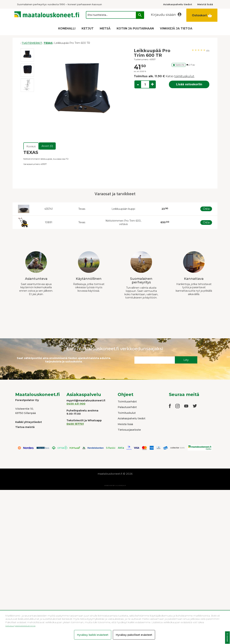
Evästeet (227, 638)
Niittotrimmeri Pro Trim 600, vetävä (123, 222)
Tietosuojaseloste (129, 430)
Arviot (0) (47, 146)
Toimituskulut (127, 413)
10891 (49, 222)
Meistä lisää (125, 424)
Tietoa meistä (25, 427)
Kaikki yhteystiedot (29, 422)
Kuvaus (31, 146)
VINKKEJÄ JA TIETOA (176, 28)
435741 (49, 209)
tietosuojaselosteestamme (20, 626)
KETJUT (88, 28)
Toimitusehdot (127, 402)
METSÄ (105, 28)
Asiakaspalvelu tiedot (132, 418)
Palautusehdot (127, 407)
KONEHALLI (67, 28)
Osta (206, 209)
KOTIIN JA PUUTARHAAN (135, 28)
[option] (27, 55)
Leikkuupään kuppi (123, 209)
